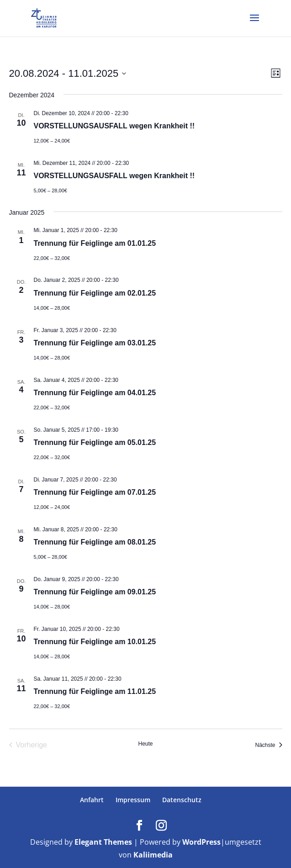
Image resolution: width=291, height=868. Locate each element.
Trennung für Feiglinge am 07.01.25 (95, 492)
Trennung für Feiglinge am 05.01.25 (95, 442)
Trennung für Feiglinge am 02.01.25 (95, 293)
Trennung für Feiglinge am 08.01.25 (95, 542)
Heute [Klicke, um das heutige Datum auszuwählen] (145, 744)
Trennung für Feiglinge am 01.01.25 (95, 243)
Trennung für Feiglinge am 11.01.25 (95, 691)
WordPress (201, 842)
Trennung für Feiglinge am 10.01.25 (95, 642)
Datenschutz (182, 800)
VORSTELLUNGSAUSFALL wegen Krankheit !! (114, 126)
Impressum (133, 800)
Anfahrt (92, 800)
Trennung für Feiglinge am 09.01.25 (95, 592)
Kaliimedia (153, 855)
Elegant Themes (103, 842)
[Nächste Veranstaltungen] (268, 745)
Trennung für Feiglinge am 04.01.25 (95, 393)
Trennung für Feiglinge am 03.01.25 (95, 343)
